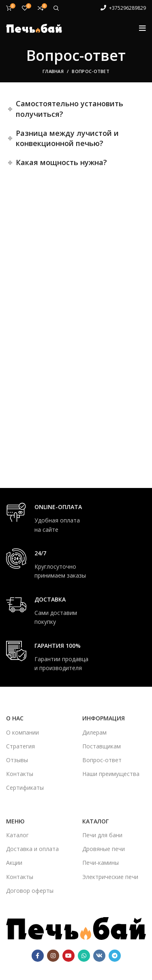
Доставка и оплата (32, 849)
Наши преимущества (111, 774)
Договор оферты (30, 891)
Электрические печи (110, 877)
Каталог (17, 835)
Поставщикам (102, 746)
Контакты (20, 774)
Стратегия (20, 746)
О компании (22, 732)
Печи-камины (101, 863)
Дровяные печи (104, 849)
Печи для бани (102, 835)
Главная (53, 71)
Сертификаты (25, 788)
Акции (14, 863)
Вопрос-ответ (102, 760)
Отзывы (17, 760)
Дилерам (94, 732)
